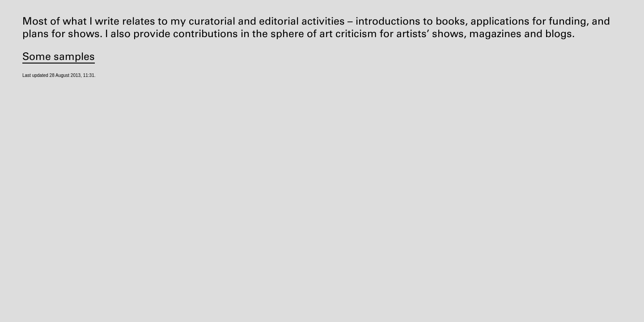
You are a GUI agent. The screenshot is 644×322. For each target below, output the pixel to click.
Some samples (59, 56)
